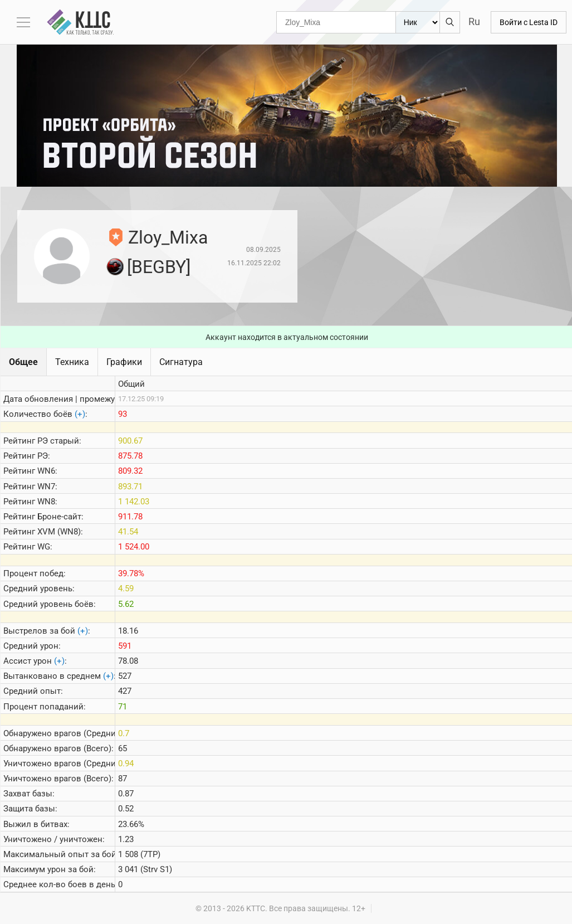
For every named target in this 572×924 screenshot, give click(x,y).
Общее (23, 362)
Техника (72, 362)
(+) (80, 414)
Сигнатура (181, 362)
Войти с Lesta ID (529, 22)
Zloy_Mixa (168, 237)
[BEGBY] (159, 267)
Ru (474, 21)
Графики (124, 362)
